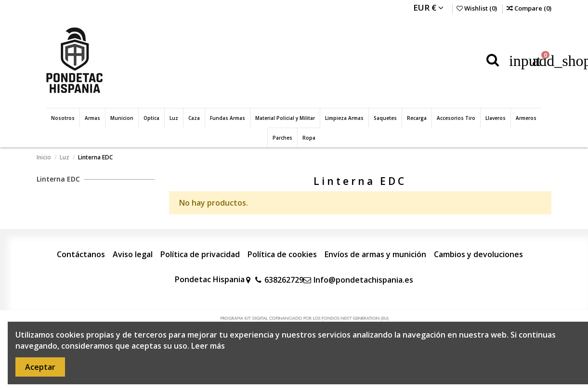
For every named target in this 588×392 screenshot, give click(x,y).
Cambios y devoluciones (478, 254)
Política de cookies (282, 254)
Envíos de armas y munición (375, 254)
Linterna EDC (58, 179)
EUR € (428, 7)
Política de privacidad (200, 254)
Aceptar (40, 367)
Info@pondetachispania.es (363, 280)
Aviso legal (133, 254)
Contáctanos (81, 254)
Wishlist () (477, 8)
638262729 (284, 280)
